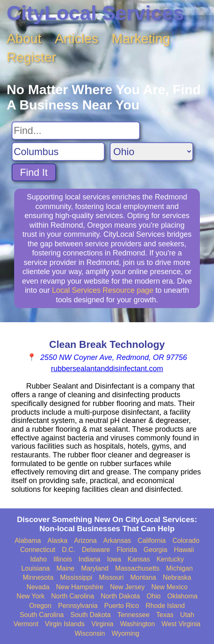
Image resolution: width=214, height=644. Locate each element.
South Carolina (42, 615)
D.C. (69, 550)
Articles (77, 39)
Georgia (156, 550)
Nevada (38, 587)
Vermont (26, 624)
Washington (138, 624)
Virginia (102, 624)
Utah (187, 615)
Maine (66, 568)
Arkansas (117, 541)
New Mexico (169, 587)
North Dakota (120, 596)
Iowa (114, 559)
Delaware (96, 550)
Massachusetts (137, 568)
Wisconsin (90, 633)
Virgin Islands (65, 624)
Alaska (57, 541)
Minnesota (38, 577)
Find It (34, 172)
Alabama (28, 541)
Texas (165, 615)
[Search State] (151, 152)
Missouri (111, 577)
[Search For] (76, 131)
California (152, 541)
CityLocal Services (95, 13)
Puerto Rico (122, 606)
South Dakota (90, 615)
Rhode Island (165, 606)
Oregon (40, 606)
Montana (143, 577)
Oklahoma (182, 596)
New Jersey (128, 587)
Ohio (154, 596)
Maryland (95, 568)
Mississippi (76, 577)
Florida (127, 550)
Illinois (63, 559)
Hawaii (184, 550)
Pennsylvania (78, 606)
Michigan (180, 568)
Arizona (85, 541)
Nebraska (177, 577)
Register (31, 57)
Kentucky (170, 559)
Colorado (186, 541)
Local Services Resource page (103, 290)
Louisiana (36, 568)
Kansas (139, 559)
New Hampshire (80, 587)
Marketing (141, 39)
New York (31, 596)
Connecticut (38, 550)
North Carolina (73, 596)
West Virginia (181, 624)
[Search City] (58, 152)
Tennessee (133, 615)
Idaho (39, 559)
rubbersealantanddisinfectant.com (107, 369)
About (24, 39)
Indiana (90, 559)
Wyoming (126, 633)
